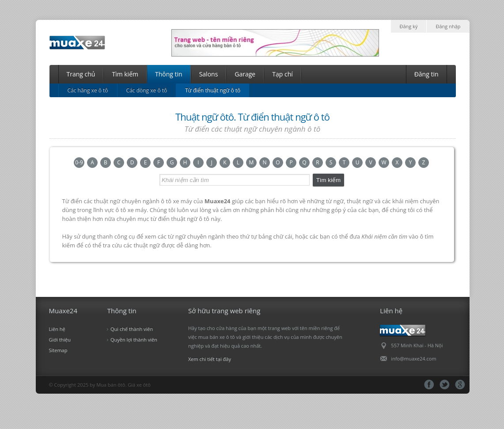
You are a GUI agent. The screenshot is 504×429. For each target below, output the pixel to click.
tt (445, 385)
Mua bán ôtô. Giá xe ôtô (123, 385)
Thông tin (169, 74)
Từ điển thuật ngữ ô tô (213, 90)
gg (460, 385)
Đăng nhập (448, 26)
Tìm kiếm (125, 74)
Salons (209, 74)
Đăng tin (426, 74)
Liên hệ (57, 329)
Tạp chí (282, 74)
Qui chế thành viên (132, 329)
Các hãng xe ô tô (88, 90)
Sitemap (58, 350)
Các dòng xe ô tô (147, 90)
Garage (245, 74)
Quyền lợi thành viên (134, 340)
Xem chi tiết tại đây (210, 359)
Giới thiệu (60, 340)
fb (429, 385)
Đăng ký (409, 26)
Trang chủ (81, 74)
